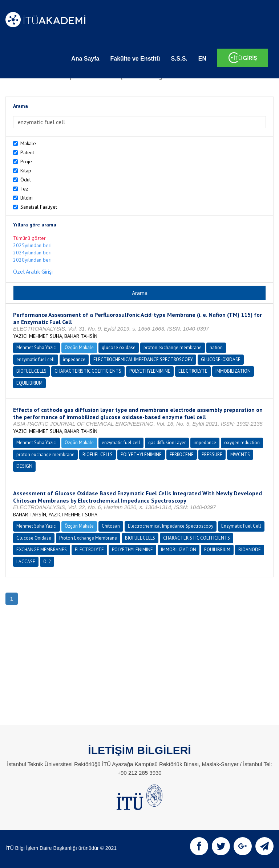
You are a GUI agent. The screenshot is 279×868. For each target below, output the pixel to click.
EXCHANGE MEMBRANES (42, 550)
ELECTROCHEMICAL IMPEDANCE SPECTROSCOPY (143, 359)
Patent (27, 152)
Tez (24, 189)
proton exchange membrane (173, 347)
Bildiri (27, 198)
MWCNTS (240, 455)
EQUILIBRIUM (29, 383)
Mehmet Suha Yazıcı (37, 347)
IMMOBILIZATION (233, 371)
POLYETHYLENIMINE (150, 371)
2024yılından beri (32, 253)
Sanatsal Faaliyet (39, 207)
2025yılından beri (32, 245)
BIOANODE (250, 550)
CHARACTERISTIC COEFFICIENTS (88, 371)
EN (202, 59)
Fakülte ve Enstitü (135, 59)
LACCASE (26, 562)
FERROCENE (182, 455)
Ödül (26, 180)
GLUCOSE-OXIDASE (221, 359)
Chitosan (111, 526)
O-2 (47, 562)
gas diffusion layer (167, 443)
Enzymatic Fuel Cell (241, 526)
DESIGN (24, 466)
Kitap (26, 171)
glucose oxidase (119, 347)
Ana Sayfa (85, 59)
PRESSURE (212, 455)
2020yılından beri (32, 260)
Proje (26, 161)
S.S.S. (179, 59)
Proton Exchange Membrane (88, 538)
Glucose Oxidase (34, 538)
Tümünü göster (29, 238)
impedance (74, 359)
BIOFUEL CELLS (31, 371)
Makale (28, 143)
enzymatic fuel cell (36, 359)
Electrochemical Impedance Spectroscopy (171, 526)
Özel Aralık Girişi (33, 271)
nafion (216, 347)
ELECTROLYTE (193, 371)
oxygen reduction (242, 443)
